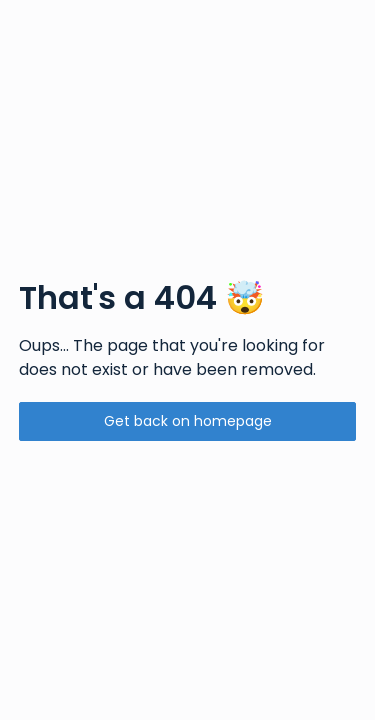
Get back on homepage (188, 421)
